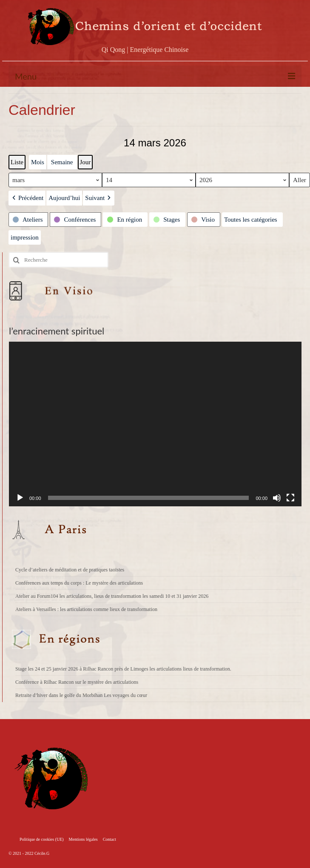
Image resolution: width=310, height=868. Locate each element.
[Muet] (277, 498)
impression (24, 239)
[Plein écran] (290, 498)
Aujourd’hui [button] (64, 198)
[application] (155, 424)
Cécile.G (42, 853)
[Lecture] (20, 498)
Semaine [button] (62, 162)
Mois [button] (38, 162)
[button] (27, 198)
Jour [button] (85, 162)
